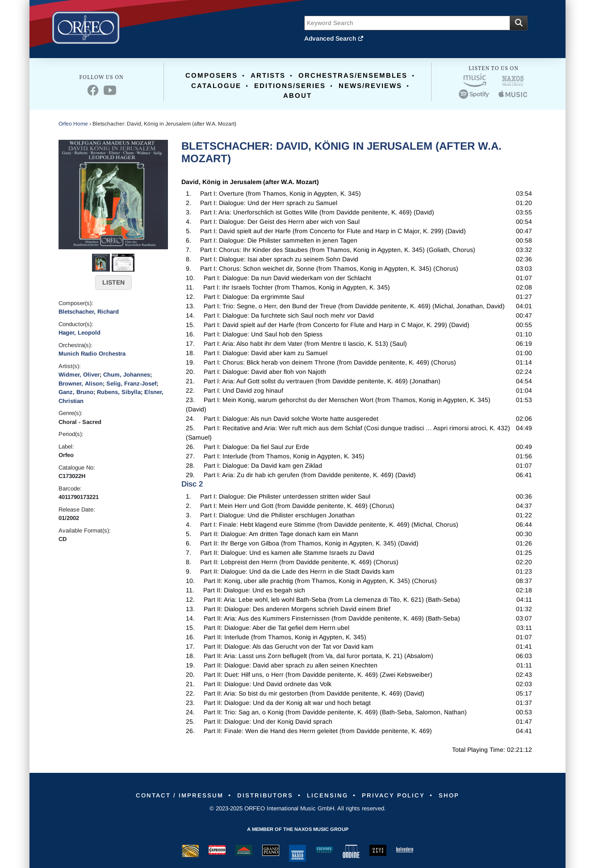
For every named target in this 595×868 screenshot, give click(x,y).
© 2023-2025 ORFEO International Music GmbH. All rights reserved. (298, 808)
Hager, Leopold (80, 333)
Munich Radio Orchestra (92, 354)
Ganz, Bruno (76, 392)
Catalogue (216, 86)
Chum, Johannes (127, 375)
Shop (459, 795)
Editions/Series (290, 86)
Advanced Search (334, 38)
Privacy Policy (399, 795)
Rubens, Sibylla (119, 392)
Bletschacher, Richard (89, 312)
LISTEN (113, 282)
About (297, 95)
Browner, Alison (81, 384)
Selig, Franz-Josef (131, 384)
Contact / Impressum (171, 795)
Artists (268, 75)
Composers (212, 75)
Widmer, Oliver (79, 375)
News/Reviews (370, 86)
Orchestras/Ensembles (353, 75)
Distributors (262, 795)
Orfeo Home (73, 124)
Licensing (329, 795)
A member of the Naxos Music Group (298, 829)
